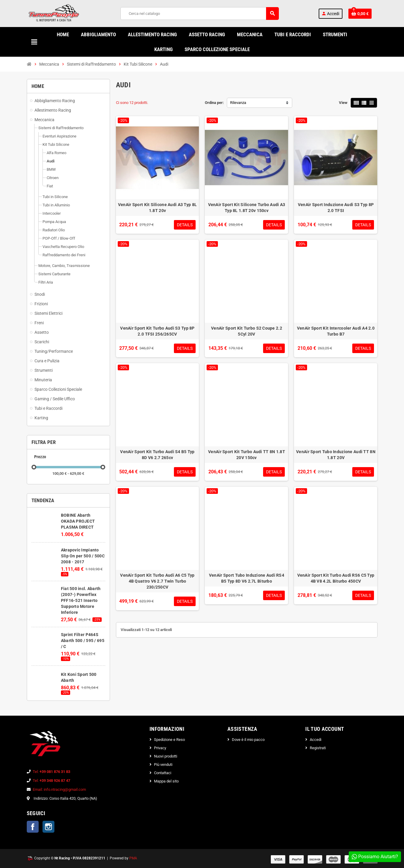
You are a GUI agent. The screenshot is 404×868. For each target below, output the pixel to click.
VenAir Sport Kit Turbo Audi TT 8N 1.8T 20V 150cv (247, 455)
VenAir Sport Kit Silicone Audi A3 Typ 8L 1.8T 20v (157, 208)
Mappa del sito (166, 781)
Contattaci (163, 773)
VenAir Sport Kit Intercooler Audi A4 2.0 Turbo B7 (336, 331)
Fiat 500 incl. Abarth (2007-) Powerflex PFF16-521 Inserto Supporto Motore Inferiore (81, 600)
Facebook (33, 827)
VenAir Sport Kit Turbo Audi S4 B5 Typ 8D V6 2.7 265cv (157, 455)
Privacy (160, 748)
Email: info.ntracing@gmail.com (59, 789)
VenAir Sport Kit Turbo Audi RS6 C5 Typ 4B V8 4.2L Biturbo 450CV (336, 578)
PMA (133, 858)
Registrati (318, 748)
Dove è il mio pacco (248, 740)
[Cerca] (199, 14)
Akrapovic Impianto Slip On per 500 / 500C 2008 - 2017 (83, 556)
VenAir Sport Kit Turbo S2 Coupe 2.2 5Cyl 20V (247, 331)
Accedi (316, 740)
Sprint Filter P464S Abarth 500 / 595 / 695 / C (83, 641)
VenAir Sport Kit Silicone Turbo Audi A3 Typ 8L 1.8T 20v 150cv (247, 208)
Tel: (51, 772)
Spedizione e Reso (169, 740)
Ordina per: (214, 103)
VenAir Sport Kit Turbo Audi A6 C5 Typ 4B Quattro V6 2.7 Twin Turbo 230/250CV (157, 581)
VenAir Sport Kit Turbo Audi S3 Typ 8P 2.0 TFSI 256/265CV (157, 331)
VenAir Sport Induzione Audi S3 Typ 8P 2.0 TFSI (336, 208)
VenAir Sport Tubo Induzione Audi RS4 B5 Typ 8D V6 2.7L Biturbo (247, 578)
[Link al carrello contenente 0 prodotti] (360, 14)
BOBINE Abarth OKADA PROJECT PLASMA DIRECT (78, 521)
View (343, 103)
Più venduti (163, 765)
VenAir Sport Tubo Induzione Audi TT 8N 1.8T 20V (336, 455)
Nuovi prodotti (166, 756)
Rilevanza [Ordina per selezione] (238, 103)
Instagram (48, 827)
